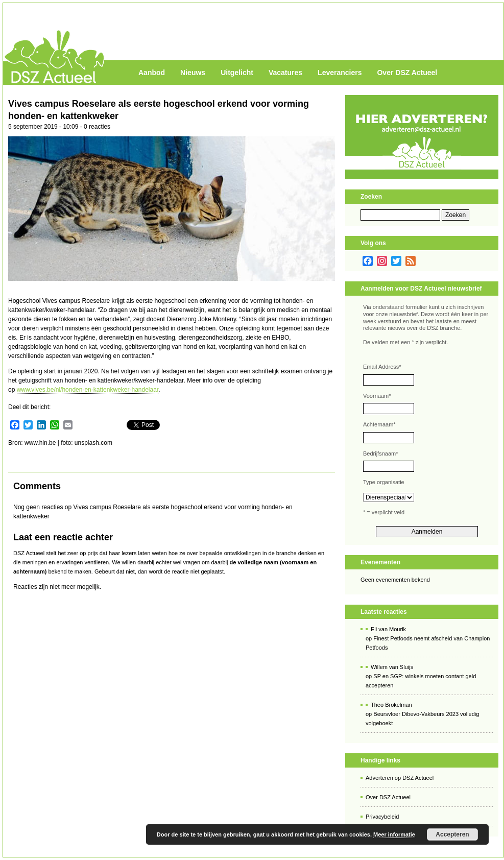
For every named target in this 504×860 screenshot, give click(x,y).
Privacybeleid (382, 817)
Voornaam (377, 396)
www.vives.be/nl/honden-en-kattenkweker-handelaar (88, 390)
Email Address (382, 367)
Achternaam (379, 424)
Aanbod (152, 73)
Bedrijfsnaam (380, 453)
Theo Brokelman (391, 705)
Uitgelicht (237, 73)
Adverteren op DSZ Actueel (400, 778)
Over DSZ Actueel (407, 73)
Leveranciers (340, 73)
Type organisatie (384, 482)
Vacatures (285, 73)
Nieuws (193, 73)
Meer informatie (394, 834)
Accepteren (452, 834)
